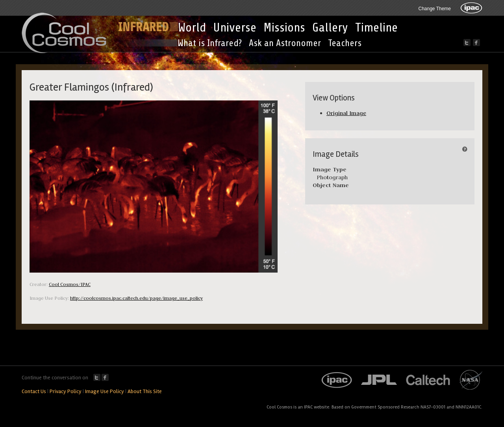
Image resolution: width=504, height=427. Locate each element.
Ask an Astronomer (285, 43)
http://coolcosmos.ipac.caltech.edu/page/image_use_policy (136, 298)
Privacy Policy (66, 391)
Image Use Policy (105, 391)
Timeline (376, 28)
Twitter (97, 377)
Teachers (345, 43)
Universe (235, 28)
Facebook (105, 377)
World (192, 28)
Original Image (346, 113)
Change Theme (435, 9)
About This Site (145, 391)
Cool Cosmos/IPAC (70, 284)
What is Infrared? (210, 43)
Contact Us (34, 391)
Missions (284, 28)
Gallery (330, 28)
